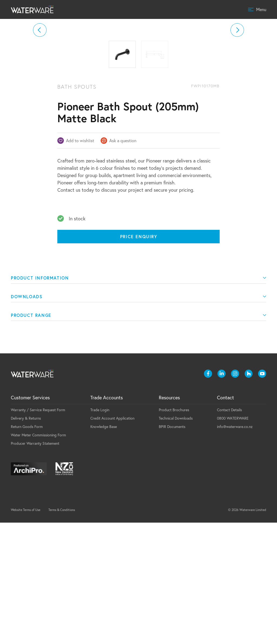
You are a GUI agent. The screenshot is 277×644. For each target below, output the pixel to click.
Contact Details (229, 531)
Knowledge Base (104, 548)
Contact (225, 519)
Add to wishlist (80, 262)
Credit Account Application (112, 540)
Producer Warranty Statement (35, 565)
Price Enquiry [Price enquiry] (139, 358)
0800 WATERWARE (233, 540)
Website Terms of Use (26, 631)
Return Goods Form (27, 548)
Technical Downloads (176, 540)
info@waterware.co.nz (235, 548)
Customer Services (30, 519)
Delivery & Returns (26, 540)
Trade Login (100, 531)
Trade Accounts (107, 519)
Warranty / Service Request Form (38, 531)
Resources (169, 519)
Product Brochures (174, 531)
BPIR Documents (172, 548)
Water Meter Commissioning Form (38, 556)
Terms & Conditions (62, 631)
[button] (40, 91)
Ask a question (123, 262)
